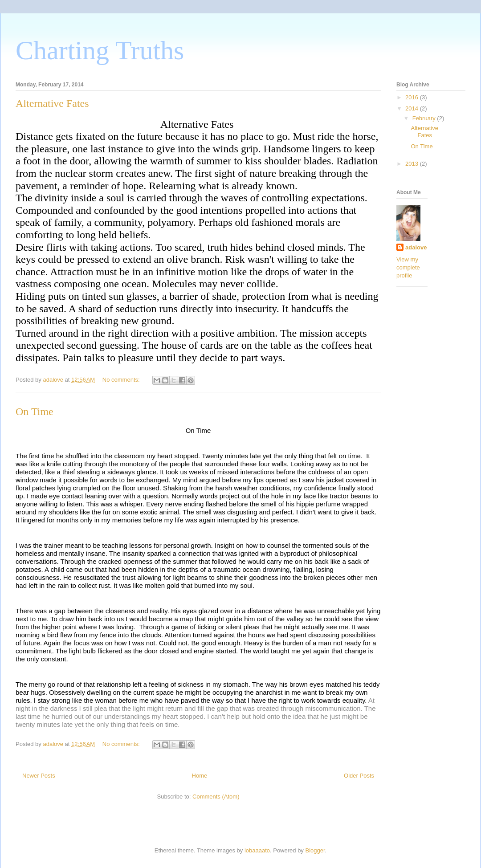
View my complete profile (408, 267)
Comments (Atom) (216, 797)
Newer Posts (39, 776)
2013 (413, 164)
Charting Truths (100, 50)
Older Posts (359, 776)
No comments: (122, 380)
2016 (413, 97)
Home (200, 776)
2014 (413, 108)
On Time (35, 412)
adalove (416, 247)
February (425, 118)
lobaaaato (257, 850)
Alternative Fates (52, 103)
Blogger (315, 850)
